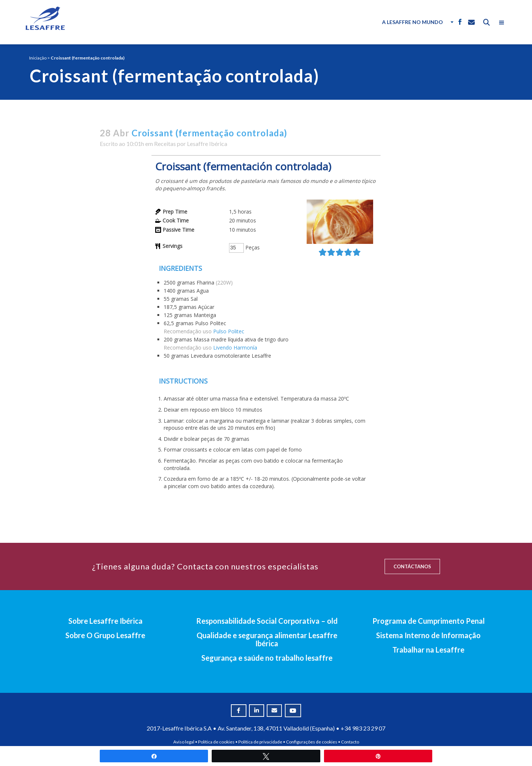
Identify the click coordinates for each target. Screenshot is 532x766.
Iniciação (38, 58)
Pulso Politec (229, 331)
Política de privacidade (260, 742)
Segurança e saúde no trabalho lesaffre (267, 658)
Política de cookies (216, 742)
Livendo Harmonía (235, 348)
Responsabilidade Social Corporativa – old (267, 621)
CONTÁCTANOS (412, 566)
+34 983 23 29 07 (363, 728)
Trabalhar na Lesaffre (428, 650)
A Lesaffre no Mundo (412, 22)
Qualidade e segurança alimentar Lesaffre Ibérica (267, 639)
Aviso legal (184, 742)
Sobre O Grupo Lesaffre (105, 635)
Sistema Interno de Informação (428, 635)
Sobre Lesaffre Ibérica (105, 621)
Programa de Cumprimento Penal (429, 621)
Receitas (165, 144)
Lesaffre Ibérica (207, 144)
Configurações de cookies (312, 742)
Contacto (350, 742)
